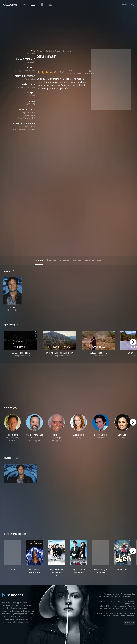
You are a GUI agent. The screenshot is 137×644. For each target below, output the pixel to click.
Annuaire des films (128, 594)
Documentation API (106, 596)
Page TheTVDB (28, 113)
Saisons (39, 260)
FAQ (116, 596)
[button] (12, 429)
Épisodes (52, 260)
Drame (58, 51)
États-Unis (30, 54)
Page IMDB (30, 115)
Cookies (118, 601)
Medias (114, 606)
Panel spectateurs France (125, 608)
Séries (49, 51)
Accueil (40, 51)
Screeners (122, 606)
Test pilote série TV (107, 608)
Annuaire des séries (112, 594)
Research (131, 606)
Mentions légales (107, 601)
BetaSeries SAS (103, 606)
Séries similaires (94, 260)
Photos (77, 260)
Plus (16, 458)
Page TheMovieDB (27, 118)
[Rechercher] (132, 5)
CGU (125, 601)
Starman (67, 51)
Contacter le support (127, 596)
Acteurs (65, 260)
